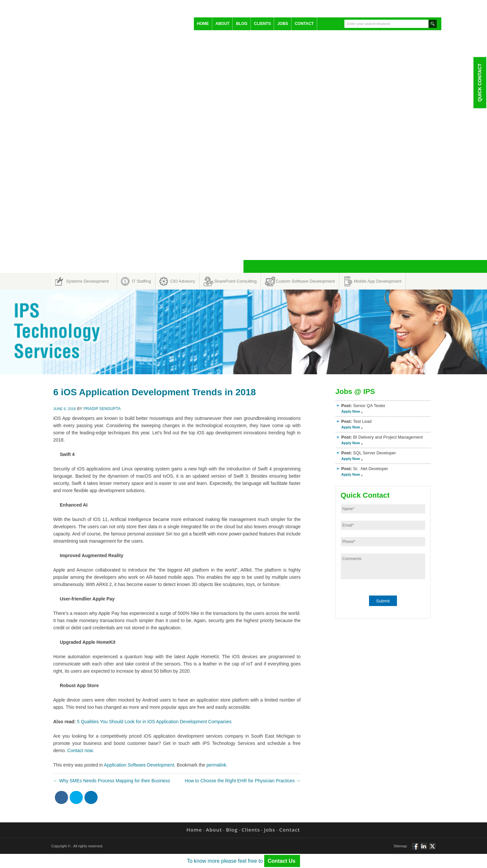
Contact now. (81, 750)
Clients (262, 24)
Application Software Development (139, 765)
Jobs (283, 24)
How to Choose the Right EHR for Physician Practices (243, 781)
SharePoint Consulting (235, 281)
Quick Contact (479, 82)
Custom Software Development (305, 281)
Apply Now (351, 411)
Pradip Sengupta (102, 409)
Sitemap (400, 846)
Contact (304, 24)
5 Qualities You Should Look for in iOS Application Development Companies (154, 722)
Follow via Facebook (415, 849)
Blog (242, 24)
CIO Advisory (183, 281)
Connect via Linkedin (424, 849)
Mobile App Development (378, 281)
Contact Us (282, 861)
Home (203, 24)
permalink (216, 765)
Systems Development (87, 281)
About (223, 24)
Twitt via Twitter (432, 849)
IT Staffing (141, 281)
